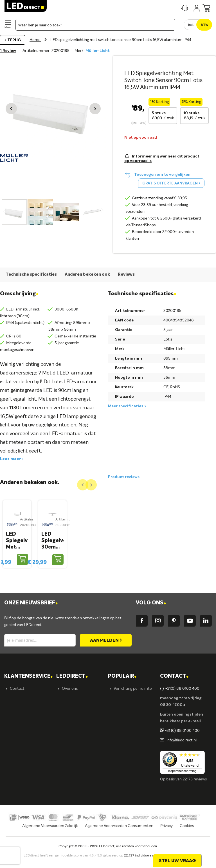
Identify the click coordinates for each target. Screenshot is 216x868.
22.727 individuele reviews (144, 866)
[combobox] (95, 25)
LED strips (122, 737)
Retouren (18, 746)
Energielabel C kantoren (83, 785)
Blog (66, 718)
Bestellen (18, 718)
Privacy (166, 836)
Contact (17, 699)
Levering (17, 727)
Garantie (18, 737)
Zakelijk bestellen (25, 775)
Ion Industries (74, 775)
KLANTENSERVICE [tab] (28, 687)
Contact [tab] (174, 687)
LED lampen (124, 708)
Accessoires (124, 766)
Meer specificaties (126, 406)
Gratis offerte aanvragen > (171, 183)
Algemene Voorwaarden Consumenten (119, 836)
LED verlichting (127, 718)
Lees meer (10, 459)
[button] (11, 109)
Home (35, 40)
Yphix (67, 727)
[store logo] (26, 6)
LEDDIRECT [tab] (72, 687)
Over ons (70, 699)
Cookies (187, 836)
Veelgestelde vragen (28, 766)
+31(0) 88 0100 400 (180, 699)
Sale (117, 775)
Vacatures (71, 708)
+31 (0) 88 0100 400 (180, 741)
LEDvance (71, 766)
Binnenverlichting (129, 746)
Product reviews (124, 477)
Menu (8, 28)
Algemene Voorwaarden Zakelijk (50, 836)
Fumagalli (70, 756)
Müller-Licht (98, 51)
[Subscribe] (106, 650)
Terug (14, 40)
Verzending (20, 708)
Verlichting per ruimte (133, 699)
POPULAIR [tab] (122, 687)
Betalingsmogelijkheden (31, 756)
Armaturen (123, 727)
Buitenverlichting (129, 756)
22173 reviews (195, 789)
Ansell (67, 746)
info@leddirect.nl (181, 750)
